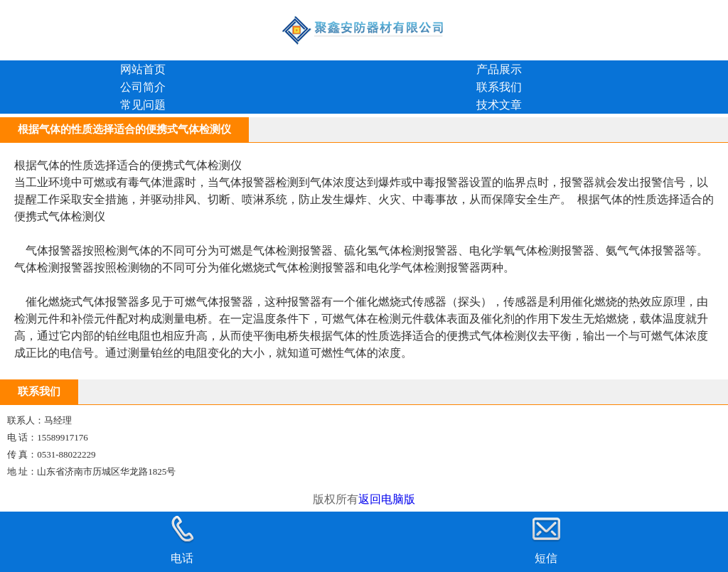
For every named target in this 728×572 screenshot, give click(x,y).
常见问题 (143, 105)
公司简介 (143, 87)
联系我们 (499, 87)
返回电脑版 (387, 499)
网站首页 (143, 69)
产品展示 (499, 69)
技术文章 (499, 105)
